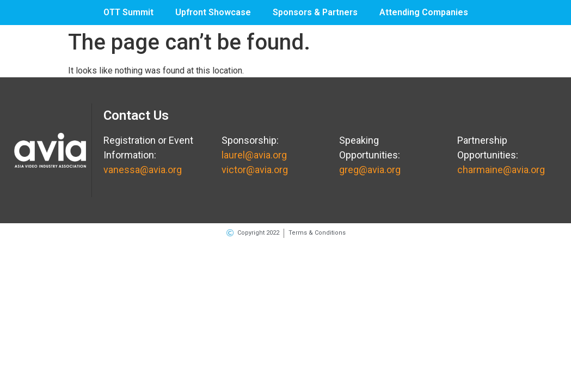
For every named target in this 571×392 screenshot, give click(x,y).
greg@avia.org (370, 170)
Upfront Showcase (213, 12)
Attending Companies (424, 12)
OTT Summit (128, 12)
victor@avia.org (255, 170)
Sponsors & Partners (315, 12)
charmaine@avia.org (501, 170)
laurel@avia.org (254, 155)
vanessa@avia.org (143, 170)
